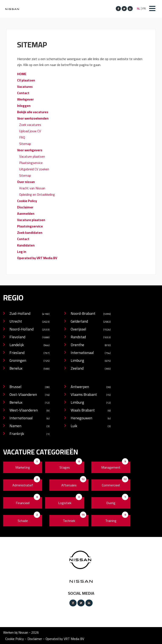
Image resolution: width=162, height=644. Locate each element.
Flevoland (30, 337)
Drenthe (91, 345)
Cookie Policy (27, 201)
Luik (91, 426)
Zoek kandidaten (30, 233)
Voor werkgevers (30, 150)
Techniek (69, 521)
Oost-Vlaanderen (30, 395)
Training (111, 521)
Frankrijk (30, 434)
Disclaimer (25, 207)
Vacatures (25, 87)
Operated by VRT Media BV (37, 258)
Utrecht (30, 322)
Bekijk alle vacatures (33, 112)
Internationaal (91, 353)
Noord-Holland (30, 330)
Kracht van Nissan (32, 188)
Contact (23, 93)
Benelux (30, 369)
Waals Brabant (91, 411)
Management (111, 467)
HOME (22, 74)
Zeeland (91, 369)
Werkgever (25, 99)
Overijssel (91, 330)
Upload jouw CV (30, 131)
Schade (23, 521)
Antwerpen (91, 387)
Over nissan (26, 182)
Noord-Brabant (91, 314)
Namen (30, 426)
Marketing (23, 467)
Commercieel (111, 485)
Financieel (23, 503)
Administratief (23, 485)
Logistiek (65, 503)
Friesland (30, 353)
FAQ (22, 137)
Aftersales (69, 485)
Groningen (30, 361)
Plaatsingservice (31, 163)
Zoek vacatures (30, 125)
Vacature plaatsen (32, 156)
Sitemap (25, 144)
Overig (111, 503)
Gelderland (91, 322)
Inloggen (24, 106)
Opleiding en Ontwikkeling (37, 194)
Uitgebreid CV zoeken (34, 169)
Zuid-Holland (30, 314)
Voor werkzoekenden (33, 118)
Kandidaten (26, 245)
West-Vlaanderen (30, 411)
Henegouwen (91, 418)
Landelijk (30, 345)
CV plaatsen (26, 80)
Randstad (91, 337)
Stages (65, 467)
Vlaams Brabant (91, 395)
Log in (22, 252)
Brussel (30, 387)
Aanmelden (26, 213)
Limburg (91, 361)
